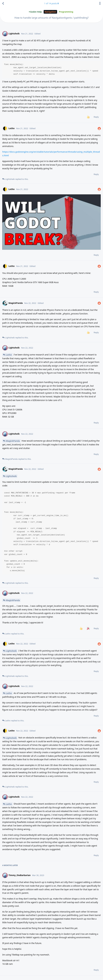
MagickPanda (13, 441)
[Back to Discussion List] (3, 3)
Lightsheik (11, 476)
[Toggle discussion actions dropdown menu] (100, 3)
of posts (51, 3)
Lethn (9, 355)
